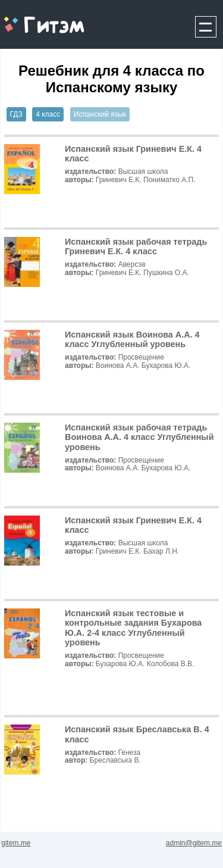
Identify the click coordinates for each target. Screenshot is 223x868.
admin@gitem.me (194, 843)
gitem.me (32, 18)
